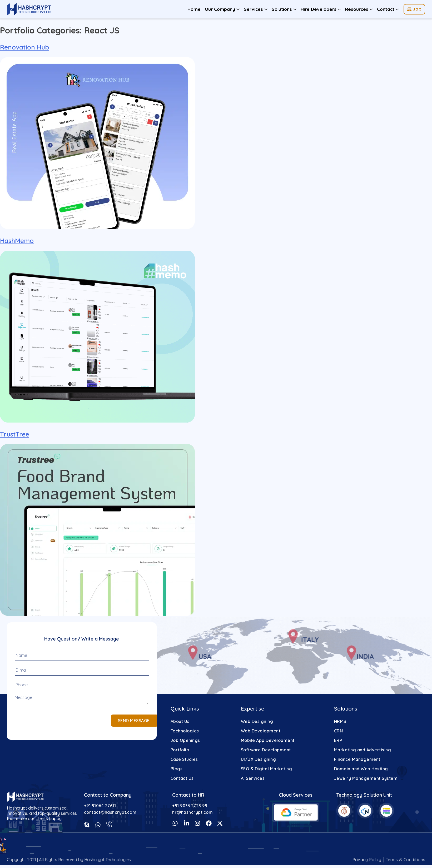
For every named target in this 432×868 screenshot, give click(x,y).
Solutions (284, 9)
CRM (339, 731)
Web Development (261, 731)
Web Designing (257, 721)
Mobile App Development (268, 740)
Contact (388, 9)
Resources (359, 9)
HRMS (340, 721)
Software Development (266, 750)
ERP (338, 740)
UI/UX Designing (259, 759)
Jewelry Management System (366, 778)
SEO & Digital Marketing (267, 769)
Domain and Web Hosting (361, 769)
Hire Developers (321, 9)
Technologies (185, 731)
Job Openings (185, 740)
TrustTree (15, 434)
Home (194, 9)
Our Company (222, 9)
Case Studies (184, 759)
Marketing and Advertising (363, 750)
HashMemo (17, 241)
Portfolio (180, 750)
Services (256, 9)
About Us (180, 721)
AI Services (253, 778)
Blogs (177, 769)
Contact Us (182, 778)
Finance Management (357, 759)
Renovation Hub (24, 47)
